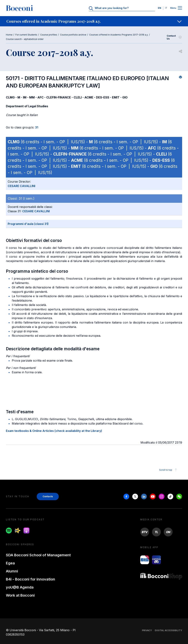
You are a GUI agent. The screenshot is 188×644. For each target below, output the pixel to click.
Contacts (48, 496)
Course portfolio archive (73, 35)
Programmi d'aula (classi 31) (28, 224)
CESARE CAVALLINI (21, 186)
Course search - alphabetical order (25, 39)
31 (37, 127)
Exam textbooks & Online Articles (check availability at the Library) (54, 431)
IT (166, 8)
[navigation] (94, 21)
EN (160, 8)
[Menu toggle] (180, 8)
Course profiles (49, 35)
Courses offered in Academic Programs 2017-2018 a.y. (119, 35)
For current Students (26, 35)
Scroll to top (169, 470)
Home (9, 35)
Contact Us (174, 37)
